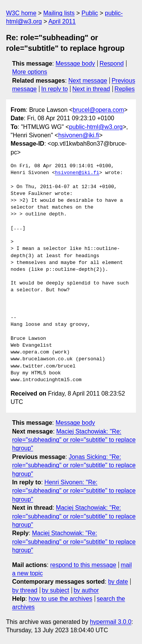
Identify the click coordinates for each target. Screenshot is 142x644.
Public (90, 13)
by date (118, 582)
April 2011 (62, 21)
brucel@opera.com (98, 110)
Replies (124, 89)
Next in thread (91, 89)
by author (86, 590)
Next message (88, 81)
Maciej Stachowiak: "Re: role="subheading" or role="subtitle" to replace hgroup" (74, 440)
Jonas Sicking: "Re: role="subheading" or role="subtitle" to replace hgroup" (74, 465)
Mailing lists (59, 13)
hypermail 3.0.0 (110, 622)
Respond (112, 64)
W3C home (21, 13)
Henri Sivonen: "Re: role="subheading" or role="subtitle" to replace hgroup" (74, 491)
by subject (56, 590)
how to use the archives (61, 599)
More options (30, 72)
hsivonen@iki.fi (79, 135)
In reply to (55, 89)
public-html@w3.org (96, 127)
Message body (75, 64)
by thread (25, 590)
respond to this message (83, 565)
